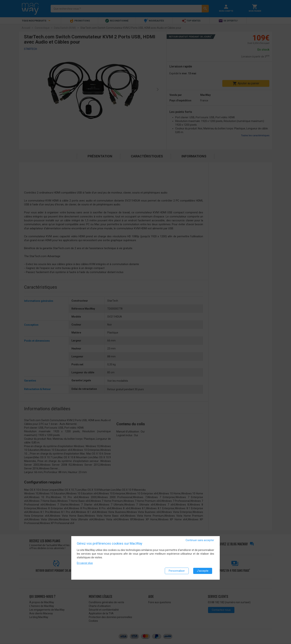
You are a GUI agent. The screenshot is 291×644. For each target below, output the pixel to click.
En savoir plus (85, 563)
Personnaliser (177, 571)
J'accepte (203, 571)
